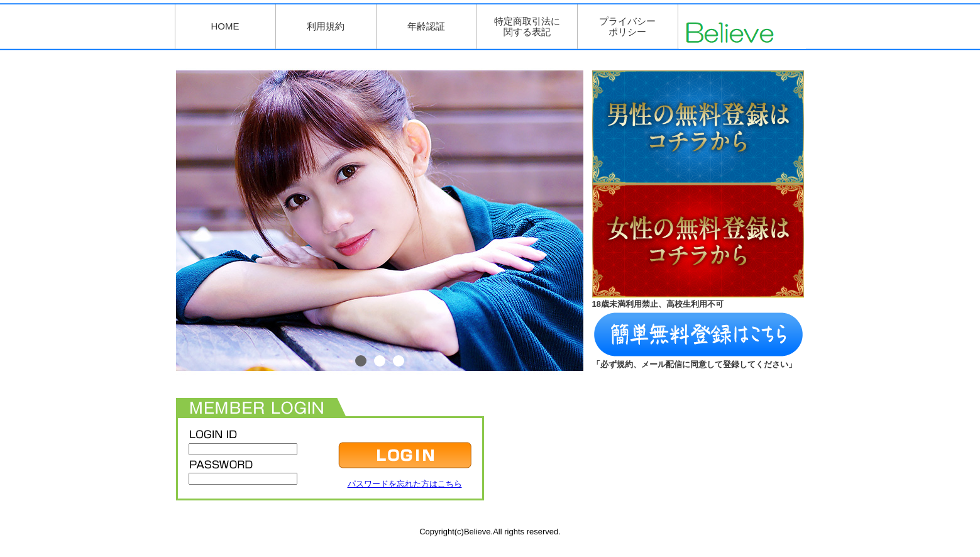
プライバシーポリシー (627, 26)
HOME (225, 26)
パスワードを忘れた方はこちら (405, 484)
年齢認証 (426, 26)
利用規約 (326, 26)
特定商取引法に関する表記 (527, 26)
